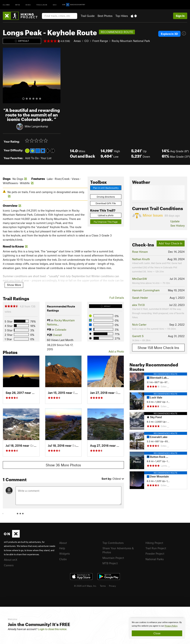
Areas (77, 41)
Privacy (112, 586)
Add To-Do (32, 158)
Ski (55, 5)
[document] (157, 628)
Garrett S (138, 336)
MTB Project (110, 563)
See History (177, 225)
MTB (18, 5)
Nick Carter (139, 325)
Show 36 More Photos (63, 465)
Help (62, 548)
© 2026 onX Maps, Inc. (85, 586)
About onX (11, 560)
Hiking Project (154, 543)
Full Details (117, 298)
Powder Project (155, 554)
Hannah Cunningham (146, 290)
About (63, 543)
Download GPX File (106, 203)
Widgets (64, 554)
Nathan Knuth (141, 259)
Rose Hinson (140, 252)
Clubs (63, 559)
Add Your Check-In (171, 243)
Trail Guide (88, 16)
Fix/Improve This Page (106, 222)
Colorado (61, 330)
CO (87, 41)
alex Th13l (138, 305)
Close (157, 633)
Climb (6, 5)
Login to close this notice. (53, 629)
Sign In (180, 16)
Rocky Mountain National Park (131, 41)
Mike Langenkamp (36, 126)
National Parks (155, 559)
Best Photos (105, 16)
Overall (57, 335)
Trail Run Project (156, 548)
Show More (14, 285)
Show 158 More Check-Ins (158, 348)
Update (175, 221)
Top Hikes (122, 16)
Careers (9, 565)
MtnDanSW (140, 279)
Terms (103, 586)
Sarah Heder (140, 298)
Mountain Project (113, 558)
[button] (6, 75)
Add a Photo (116, 351)
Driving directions (106, 197)
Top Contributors (113, 543)
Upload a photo (106, 215)
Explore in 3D (169, 34)
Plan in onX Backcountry (106, 188)
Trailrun (42, 5)
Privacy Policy (171, 626)
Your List (46, 158)
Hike (28, 5)
